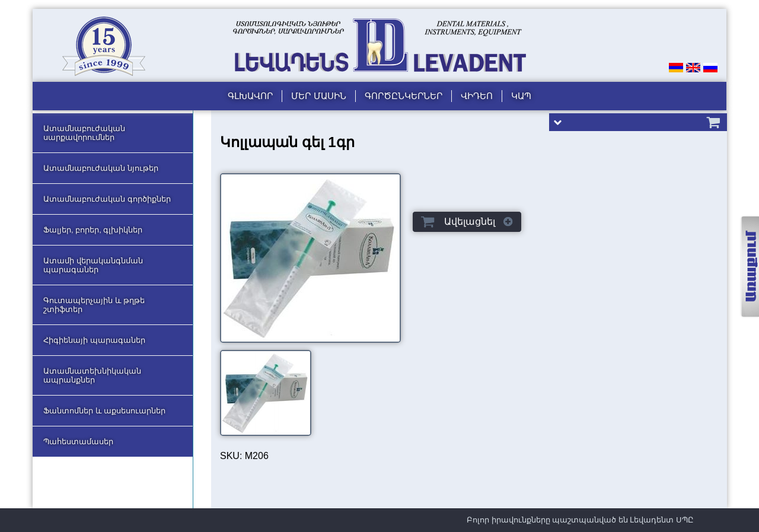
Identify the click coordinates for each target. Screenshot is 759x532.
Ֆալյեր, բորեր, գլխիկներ (93, 230)
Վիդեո (477, 96)
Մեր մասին (318, 96)
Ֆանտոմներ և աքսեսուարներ (104, 411)
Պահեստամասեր (78, 442)
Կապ (521, 96)
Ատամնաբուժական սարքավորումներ (84, 133)
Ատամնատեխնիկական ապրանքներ (92, 375)
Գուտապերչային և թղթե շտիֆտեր (94, 305)
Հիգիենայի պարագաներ (94, 340)
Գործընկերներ (404, 96)
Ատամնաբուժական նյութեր (101, 168)
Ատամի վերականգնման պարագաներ (93, 265)
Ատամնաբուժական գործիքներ (107, 199)
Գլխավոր (250, 96)
